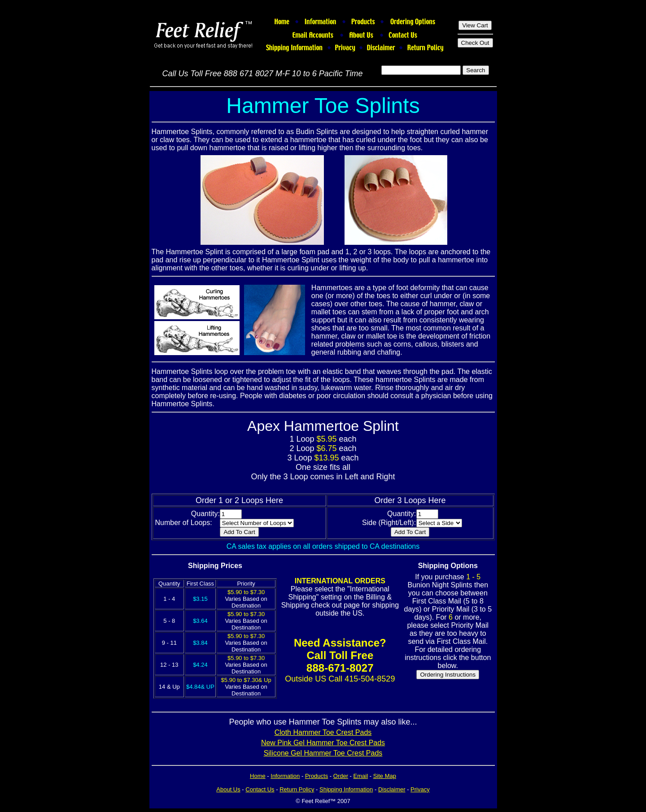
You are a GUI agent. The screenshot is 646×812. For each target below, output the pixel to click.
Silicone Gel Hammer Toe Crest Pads (323, 753)
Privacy (420, 789)
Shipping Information (346, 789)
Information (285, 776)
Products (316, 776)
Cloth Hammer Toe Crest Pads (323, 732)
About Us (228, 789)
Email (361, 776)
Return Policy (297, 789)
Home (258, 776)
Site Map (385, 776)
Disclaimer (392, 789)
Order (341, 776)
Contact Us (260, 789)
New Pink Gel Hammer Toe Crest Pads (323, 743)
